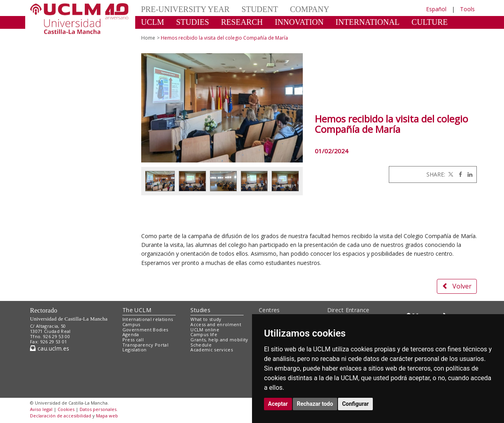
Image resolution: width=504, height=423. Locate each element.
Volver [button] (457, 286)
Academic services (212, 350)
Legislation (135, 350)
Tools (467, 9)
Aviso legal (41, 409)
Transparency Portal (145, 345)
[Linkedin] (468, 174)
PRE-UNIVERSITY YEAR (185, 9)
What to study (206, 319)
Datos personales (98, 409)
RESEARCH (242, 22)
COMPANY (310, 9)
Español (436, 9)
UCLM (153, 22)
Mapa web (107, 416)
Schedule (201, 345)
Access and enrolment (216, 324)
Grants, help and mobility (219, 340)
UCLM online (205, 330)
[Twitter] (450, 174)
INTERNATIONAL (368, 22)
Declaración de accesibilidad (61, 416)
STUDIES (192, 22)
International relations (148, 319)
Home (148, 38)
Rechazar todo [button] (315, 404)
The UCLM (137, 310)
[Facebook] (458, 174)
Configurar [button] (355, 404)
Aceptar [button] (278, 404)
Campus (131, 324)
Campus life (204, 334)
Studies (200, 310)
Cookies (66, 409)
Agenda (131, 334)
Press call (133, 340)
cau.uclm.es (50, 348)
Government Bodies (145, 330)
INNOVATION (299, 22)
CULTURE (430, 22)
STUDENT (260, 9)
